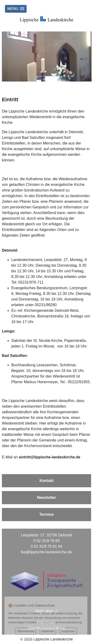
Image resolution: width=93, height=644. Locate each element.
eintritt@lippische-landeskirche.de (50, 457)
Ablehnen (48, 631)
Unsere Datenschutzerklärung (62, 622)
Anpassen (68, 631)
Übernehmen (26, 631)
